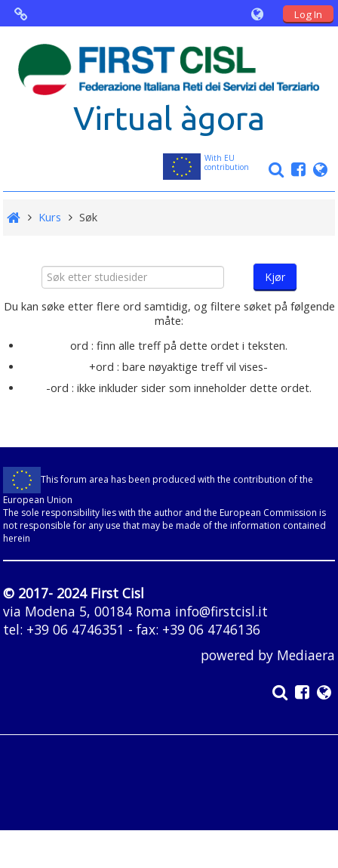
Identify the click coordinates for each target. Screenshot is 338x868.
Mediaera (306, 655)
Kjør (275, 277)
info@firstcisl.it (221, 611)
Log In (308, 14)
